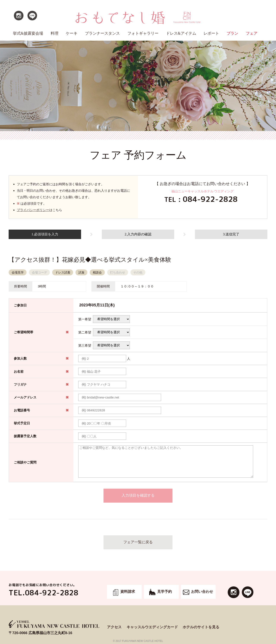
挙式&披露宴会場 (28, 33)
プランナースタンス (102, 33)
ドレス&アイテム (181, 33)
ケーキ (72, 33)
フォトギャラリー (143, 33)
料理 (55, 33)
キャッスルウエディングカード (152, 627)
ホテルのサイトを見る (201, 627)
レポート (211, 33)
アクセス (114, 627)
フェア (252, 33)
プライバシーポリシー (33, 210)
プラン (232, 33)
